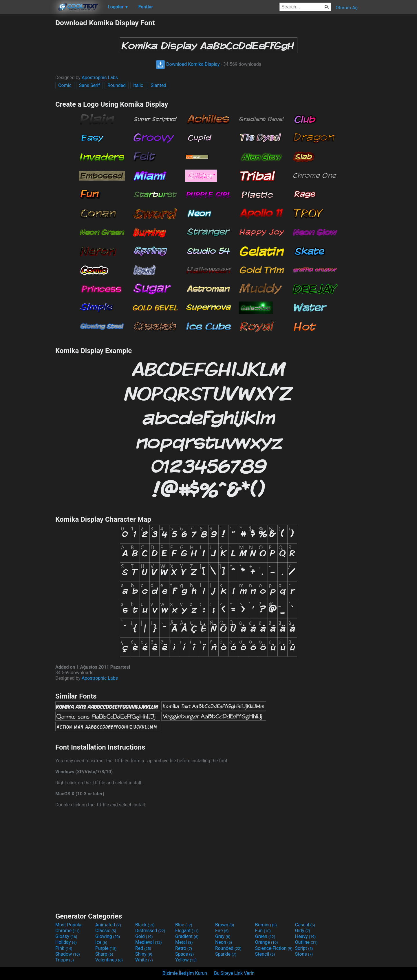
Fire (222, 931)
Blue (184, 925)
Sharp (104, 954)
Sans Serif (89, 85)
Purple (106, 948)
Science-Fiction (274, 948)
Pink (64, 948)
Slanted (158, 85)
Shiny (144, 954)
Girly (303, 931)
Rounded (117, 85)
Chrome (67, 931)
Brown (225, 925)
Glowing (108, 936)
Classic (106, 931)
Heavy (305, 936)
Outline (306, 942)
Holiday (66, 942)
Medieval (149, 942)
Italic (138, 85)
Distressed (150, 931)
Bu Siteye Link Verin (234, 973)
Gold (144, 936)
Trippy (65, 960)
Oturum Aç (347, 8)
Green (265, 936)
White (144, 960)
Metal (184, 942)
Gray (223, 936)
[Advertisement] (28, 106)
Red (143, 948)
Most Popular (69, 925)
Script (304, 948)
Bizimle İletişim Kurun (185, 973)
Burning (266, 925)
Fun (263, 931)
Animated (108, 925)
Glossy (66, 936)
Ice (101, 942)
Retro (184, 948)
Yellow (186, 960)
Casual (305, 925)
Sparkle (226, 954)
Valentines (109, 960)
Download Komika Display (188, 64)
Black (145, 925)
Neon (224, 942)
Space (184, 954)
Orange (267, 942)
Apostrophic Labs (100, 78)
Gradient (187, 936)
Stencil (265, 954)
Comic (65, 85)
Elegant (187, 931)
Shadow (68, 954)
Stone (304, 954)
